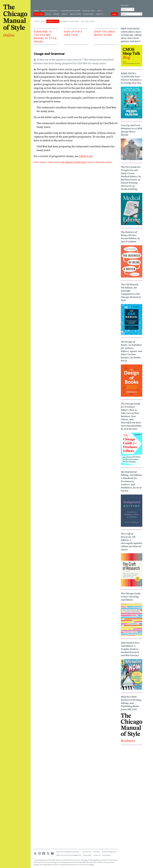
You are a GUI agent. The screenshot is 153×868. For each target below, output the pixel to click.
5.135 (86, 156)
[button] (133, 9)
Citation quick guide (70, 11)
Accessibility (106, 855)
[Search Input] (132, 14)
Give (100, 11)
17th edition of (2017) (74, 162)
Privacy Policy (87, 855)
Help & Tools (89, 11)
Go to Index (125, 5)
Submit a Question (70, 21)
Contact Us (97, 855)
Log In (114, 14)
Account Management (109, 852)
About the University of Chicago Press (69, 855)
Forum (56, 14)
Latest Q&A (39, 21)
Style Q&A (39, 14)
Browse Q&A (53, 21)
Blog (48, 14)
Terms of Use (87, 852)
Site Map (96, 852)
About (65, 14)
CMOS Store (75, 14)
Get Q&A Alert (88, 21)
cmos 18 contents (50, 11)
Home (36, 11)
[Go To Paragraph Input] (128, 9)
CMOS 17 (99, 14)
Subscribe (88, 14)
